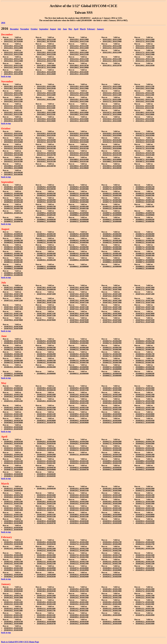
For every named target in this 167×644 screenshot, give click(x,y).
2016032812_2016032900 (112, 488)
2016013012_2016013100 (46, 589)
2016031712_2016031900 (145, 503)
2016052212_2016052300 (145, 394)
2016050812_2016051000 (112, 416)
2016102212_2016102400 (145, 142)
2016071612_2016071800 (13, 309)
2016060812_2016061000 (79, 369)
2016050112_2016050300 (13, 429)
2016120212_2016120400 (46, 74)
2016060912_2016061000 (46, 367)
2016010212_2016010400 (145, 624)
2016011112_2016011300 (13, 617)
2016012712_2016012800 (145, 589)
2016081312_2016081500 (112, 255)
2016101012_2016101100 (46, 159)
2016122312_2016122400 (112, 46)
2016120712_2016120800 (46, 65)
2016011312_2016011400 (112, 608)
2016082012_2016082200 (46, 249)
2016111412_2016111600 (46, 108)
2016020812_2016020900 (46, 568)
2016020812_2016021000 (46, 570)
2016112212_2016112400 (112, 95)
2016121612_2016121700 (13, 59)
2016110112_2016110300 (145, 121)
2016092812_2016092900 (79, 187)
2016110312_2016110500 (79, 121)
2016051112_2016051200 (13, 414)
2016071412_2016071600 (79, 309)
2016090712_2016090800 (112, 213)
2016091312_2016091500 (79, 208)
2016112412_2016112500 (46, 93)
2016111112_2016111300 (145, 108)
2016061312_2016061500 (79, 362)
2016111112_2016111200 (145, 106)
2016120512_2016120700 (112, 65)
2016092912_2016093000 (46, 187)
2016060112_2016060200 (145, 373)
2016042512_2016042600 (13, 448)
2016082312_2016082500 (112, 242)
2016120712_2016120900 (46, 67)
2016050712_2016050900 (145, 416)
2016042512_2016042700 (13, 450)
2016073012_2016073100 (46, 287)
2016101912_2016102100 (79, 148)
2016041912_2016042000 (46, 454)
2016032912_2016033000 (79, 488)
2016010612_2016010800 (13, 624)
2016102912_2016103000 (79, 133)
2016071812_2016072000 (112, 302)
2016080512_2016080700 (46, 268)
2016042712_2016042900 (112, 443)
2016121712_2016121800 (145, 52)
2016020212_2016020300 (79, 574)
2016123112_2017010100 (13, 39)
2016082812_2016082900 (112, 234)
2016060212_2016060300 (112, 373)
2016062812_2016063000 (79, 343)
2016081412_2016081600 (79, 255)
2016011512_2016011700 (46, 611)
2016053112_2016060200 (13, 390)
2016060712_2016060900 (112, 369)
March (83, 29)
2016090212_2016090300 (112, 219)
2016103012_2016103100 (46, 133)
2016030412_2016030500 (79, 521)
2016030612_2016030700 (13, 521)
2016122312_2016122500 (112, 48)
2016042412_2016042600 (46, 450)
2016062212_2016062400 (112, 349)
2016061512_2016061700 (13, 362)
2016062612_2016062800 (145, 343)
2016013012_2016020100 (46, 591)
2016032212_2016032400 (145, 497)
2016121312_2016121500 (112, 61)
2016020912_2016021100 (13, 570)
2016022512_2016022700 (145, 544)
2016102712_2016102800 (145, 133)
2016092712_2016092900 (112, 189)
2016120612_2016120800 (79, 67)
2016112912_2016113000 (46, 86)
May (70, 29)
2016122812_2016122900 (112, 39)
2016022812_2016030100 (46, 544)
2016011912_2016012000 (79, 602)
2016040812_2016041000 (145, 463)
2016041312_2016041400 (145, 454)
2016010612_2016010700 (13, 622)
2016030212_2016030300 (145, 521)
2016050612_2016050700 (13, 420)
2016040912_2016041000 (112, 461)
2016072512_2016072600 (46, 294)
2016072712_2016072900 (145, 289)
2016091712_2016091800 (112, 200)
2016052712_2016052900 (145, 390)
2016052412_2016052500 (79, 394)
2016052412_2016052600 (79, 396)
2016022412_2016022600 (13, 548)
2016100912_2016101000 (79, 159)
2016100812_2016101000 (112, 161)
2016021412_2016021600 (13, 563)
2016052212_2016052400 (145, 396)
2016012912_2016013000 (79, 589)
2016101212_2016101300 (145, 153)
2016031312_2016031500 (112, 510)
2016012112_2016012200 (13, 602)
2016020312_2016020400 (46, 574)
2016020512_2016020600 (145, 568)
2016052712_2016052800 (145, 388)
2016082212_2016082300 (145, 240)
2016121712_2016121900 (145, 54)
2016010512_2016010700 (46, 624)
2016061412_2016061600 (46, 362)
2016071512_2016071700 (46, 309)
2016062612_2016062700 (145, 341)
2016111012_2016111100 (13, 112)
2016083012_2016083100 (46, 234)
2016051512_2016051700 (46, 409)
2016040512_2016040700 (79, 469)
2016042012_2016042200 (13, 456)
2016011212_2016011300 (145, 608)
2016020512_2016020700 (145, 570)
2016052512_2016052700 (46, 396)
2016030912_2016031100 (79, 516)
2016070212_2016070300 (145, 320)
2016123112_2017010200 (13, 41)
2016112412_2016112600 (46, 95)
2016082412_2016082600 (79, 242)
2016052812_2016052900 (112, 388)
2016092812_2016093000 (79, 189)
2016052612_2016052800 (13, 396)
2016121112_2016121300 (13, 67)
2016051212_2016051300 (145, 407)
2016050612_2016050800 (13, 422)
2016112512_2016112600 (13, 93)
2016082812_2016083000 (112, 236)
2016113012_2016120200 (13, 88)
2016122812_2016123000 (112, 41)
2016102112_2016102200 (13, 146)
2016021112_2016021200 (112, 561)
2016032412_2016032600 (79, 497)
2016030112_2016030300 (13, 530)
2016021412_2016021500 (13, 561)
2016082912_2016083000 (79, 234)
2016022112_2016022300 (112, 550)
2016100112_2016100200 (13, 172)
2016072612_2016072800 (13, 296)
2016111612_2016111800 (145, 101)
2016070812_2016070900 (112, 313)
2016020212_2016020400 (79, 577)
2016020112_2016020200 (112, 574)
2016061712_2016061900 (112, 356)
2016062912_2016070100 (46, 343)
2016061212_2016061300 (112, 360)
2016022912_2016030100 (13, 542)
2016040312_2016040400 (145, 467)
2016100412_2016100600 (79, 168)
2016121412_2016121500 (79, 59)
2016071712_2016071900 (145, 302)
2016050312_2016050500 (112, 422)
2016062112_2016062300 (145, 349)
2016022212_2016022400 (79, 550)
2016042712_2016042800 (112, 441)
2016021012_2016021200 (145, 563)
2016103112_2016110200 (13, 135)
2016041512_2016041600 (79, 454)
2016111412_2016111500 (46, 106)
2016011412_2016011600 (79, 611)
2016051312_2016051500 (112, 409)
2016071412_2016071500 (79, 307)
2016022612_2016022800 (112, 544)
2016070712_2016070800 (145, 313)
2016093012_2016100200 (13, 189)
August (53, 29)
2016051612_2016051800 (13, 409)
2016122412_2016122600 (79, 48)
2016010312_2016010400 (112, 622)
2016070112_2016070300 (13, 328)
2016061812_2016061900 (79, 354)
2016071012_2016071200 (46, 315)
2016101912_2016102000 (79, 146)
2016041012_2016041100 (79, 461)
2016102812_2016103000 (112, 135)
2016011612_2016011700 (13, 608)
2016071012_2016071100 (46, 313)
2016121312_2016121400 (112, 59)
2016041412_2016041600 (112, 456)
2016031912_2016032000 (79, 501)
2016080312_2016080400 (112, 266)
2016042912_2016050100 (46, 443)
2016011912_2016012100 (79, 604)
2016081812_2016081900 (112, 247)
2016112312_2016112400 (79, 93)
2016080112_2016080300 (13, 275)
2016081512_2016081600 (46, 253)
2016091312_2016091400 (79, 206)
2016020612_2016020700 (112, 568)
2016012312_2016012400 (112, 595)
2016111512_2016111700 (13, 108)
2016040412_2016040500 (112, 467)
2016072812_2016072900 (112, 287)
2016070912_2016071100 (79, 315)
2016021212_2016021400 (79, 563)
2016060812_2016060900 (79, 367)
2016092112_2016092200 (145, 193)
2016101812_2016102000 (112, 148)
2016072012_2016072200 (46, 302)
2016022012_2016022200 (145, 548)
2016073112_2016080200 (13, 289)
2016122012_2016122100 (46, 52)
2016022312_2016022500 (46, 550)
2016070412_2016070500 (79, 320)
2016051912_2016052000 (79, 401)
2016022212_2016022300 (79, 548)
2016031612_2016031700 (13, 508)
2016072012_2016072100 (46, 300)
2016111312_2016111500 (79, 108)
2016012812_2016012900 (112, 589)
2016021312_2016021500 (46, 563)
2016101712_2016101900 (145, 148)
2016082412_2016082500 (79, 240)
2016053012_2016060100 (46, 390)
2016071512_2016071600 (46, 307)
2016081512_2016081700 (46, 255)
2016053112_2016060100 (13, 388)
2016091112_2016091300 (145, 206)
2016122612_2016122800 (13, 48)
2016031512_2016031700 (46, 510)
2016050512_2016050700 (46, 422)
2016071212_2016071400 (145, 309)
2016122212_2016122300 (145, 46)
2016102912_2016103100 (79, 135)
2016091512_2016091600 (13, 206)
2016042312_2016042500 (79, 450)
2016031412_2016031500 (79, 508)
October (34, 29)
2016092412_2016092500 (46, 193)
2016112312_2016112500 (79, 95)
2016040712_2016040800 (13, 467)
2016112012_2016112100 (13, 99)
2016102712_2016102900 (145, 135)
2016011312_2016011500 (112, 611)
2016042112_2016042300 (145, 450)
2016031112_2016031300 (13, 516)
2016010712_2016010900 (145, 615)
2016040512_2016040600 (79, 467)
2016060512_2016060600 (13, 373)
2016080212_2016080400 (145, 268)
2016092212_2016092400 (112, 195)
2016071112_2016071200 (13, 313)
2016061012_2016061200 (13, 367)
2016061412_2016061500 (46, 360)
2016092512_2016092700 (13, 195)
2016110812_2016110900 (79, 112)
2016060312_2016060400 (79, 373)
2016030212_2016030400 (145, 523)
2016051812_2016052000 (112, 403)
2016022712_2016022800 (79, 542)
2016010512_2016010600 (46, 622)
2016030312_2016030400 (112, 521)
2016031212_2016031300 (145, 508)
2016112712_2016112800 (112, 86)
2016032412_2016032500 (79, 495)
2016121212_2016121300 (145, 59)
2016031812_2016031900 (112, 501)
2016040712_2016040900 (13, 469)
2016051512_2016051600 (46, 407)
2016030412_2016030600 (79, 523)
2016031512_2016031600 (46, 508)
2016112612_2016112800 (145, 88)
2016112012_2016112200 (13, 101)
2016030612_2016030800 (13, 523)
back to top (6, 76)
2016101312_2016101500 (112, 155)
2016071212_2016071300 (145, 307)
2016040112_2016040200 (46, 474)
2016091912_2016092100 (46, 202)
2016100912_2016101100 (79, 161)
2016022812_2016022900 (46, 542)
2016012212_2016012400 (145, 597)
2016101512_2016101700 (46, 155)
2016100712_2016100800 (145, 159)
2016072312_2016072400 (112, 294)
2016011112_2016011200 (13, 615)
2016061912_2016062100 (46, 356)
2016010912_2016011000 (79, 615)
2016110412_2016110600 (46, 121)
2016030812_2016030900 (112, 514)
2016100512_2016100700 (46, 166)
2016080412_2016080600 (79, 266)
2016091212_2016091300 (112, 206)
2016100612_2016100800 (13, 168)
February (91, 29)
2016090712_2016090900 (112, 215)
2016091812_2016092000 (79, 202)
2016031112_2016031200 (13, 514)
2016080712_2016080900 (145, 262)
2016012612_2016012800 (13, 597)
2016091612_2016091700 (145, 200)
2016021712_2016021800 (79, 555)
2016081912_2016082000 (79, 247)
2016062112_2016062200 (145, 347)
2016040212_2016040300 (13, 474)
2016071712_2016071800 (145, 300)
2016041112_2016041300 (46, 463)
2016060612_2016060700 (145, 367)
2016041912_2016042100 (46, 456)
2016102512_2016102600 (46, 140)
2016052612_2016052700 (13, 394)
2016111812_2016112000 (79, 101)
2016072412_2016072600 (79, 296)
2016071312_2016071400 (112, 307)
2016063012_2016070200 (13, 343)
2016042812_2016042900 (79, 441)
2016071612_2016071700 (13, 307)
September (44, 29)
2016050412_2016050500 (79, 420)
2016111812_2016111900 (79, 99)
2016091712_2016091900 (112, 202)
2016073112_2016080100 (13, 287)
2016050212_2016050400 (145, 422)
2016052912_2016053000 (79, 388)
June (65, 29)
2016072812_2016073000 (112, 289)
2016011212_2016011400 (145, 611)
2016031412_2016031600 (79, 510)
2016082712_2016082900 (145, 236)
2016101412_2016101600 (79, 155)
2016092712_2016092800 (112, 187)
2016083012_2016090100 (46, 236)
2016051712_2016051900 (145, 403)
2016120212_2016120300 (46, 72)
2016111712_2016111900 (112, 101)
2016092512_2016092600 (13, 193)
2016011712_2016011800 (145, 602)
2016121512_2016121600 (46, 59)
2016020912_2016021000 (13, 568)
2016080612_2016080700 (13, 266)
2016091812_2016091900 (79, 200)
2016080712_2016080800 (145, 260)
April (76, 29)
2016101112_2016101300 (13, 161)
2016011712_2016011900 (145, 604)
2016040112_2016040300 (46, 476)
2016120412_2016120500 (145, 65)
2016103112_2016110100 (13, 133)
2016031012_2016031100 (46, 514)
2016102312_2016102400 (112, 140)
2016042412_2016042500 (46, 448)
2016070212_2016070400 (145, 322)
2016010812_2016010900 (112, 615)
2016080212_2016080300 (145, 266)
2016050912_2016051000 (79, 414)
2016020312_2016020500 (46, 577)
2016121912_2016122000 (79, 52)
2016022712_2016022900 (79, 544)
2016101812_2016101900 (112, 146)
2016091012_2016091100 (13, 213)
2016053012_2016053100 (46, 388)
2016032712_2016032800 (145, 488)
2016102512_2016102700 (46, 142)
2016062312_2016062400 (79, 347)
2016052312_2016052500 (112, 396)
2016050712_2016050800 (145, 414)
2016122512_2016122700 (46, 48)
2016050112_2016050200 (13, 427)
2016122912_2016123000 (79, 39)
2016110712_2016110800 (112, 112)
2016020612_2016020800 (112, 570)
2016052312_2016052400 (112, 394)
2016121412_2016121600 (79, 61)
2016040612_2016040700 (46, 467)
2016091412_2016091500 (46, 206)
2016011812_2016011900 (112, 602)
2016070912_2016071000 (79, 313)
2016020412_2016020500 (13, 574)
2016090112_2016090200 (145, 219)
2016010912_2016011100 (79, 617)
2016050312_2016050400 (112, 420)
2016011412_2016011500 (79, 608)
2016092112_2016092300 (145, 195)
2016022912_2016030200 (13, 544)
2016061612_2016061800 (145, 356)
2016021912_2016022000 (13, 555)
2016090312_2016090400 (79, 219)
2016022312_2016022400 (46, 548)
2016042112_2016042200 (145, 448)
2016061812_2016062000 (79, 356)
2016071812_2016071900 (112, 300)
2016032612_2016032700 (13, 495)
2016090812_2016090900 (79, 213)
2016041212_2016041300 (13, 461)
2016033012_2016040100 (46, 488)
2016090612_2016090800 (145, 215)
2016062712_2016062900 (112, 343)
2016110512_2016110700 (13, 121)
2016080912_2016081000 (79, 260)
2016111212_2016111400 (112, 108)
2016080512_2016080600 (46, 266)
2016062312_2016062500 (79, 349)
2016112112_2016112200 (145, 93)
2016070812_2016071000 (112, 315)
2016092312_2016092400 (79, 193)
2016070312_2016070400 (112, 320)
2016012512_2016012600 (46, 595)
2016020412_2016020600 (13, 577)
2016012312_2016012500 (112, 597)
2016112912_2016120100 (46, 88)
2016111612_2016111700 (145, 99)
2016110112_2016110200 (145, 119)
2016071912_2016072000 (79, 300)
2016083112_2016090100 (13, 234)
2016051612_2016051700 (13, 407)
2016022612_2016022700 (112, 542)
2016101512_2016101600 (46, 153)
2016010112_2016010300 (13, 630)
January (100, 29)
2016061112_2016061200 (145, 360)
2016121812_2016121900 (112, 52)
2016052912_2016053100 (79, 390)
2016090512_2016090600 (13, 219)
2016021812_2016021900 (46, 555)
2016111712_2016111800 (112, 99)
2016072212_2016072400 (145, 294)
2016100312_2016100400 (112, 166)
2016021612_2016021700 (112, 555)
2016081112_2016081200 (13, 260)
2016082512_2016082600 (46, 240)
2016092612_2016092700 (145, 187)
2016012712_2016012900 (145, 591)
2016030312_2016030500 (112, 523)
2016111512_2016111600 (13, 106)
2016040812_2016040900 (145, 461)
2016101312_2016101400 (112, 153)
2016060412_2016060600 (46, 373)
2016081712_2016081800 (145, 247)
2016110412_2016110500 (46, 119)
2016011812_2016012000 (112, 604)
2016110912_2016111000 (46, 112)
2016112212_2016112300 (112, 93)
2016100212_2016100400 (145, 168)
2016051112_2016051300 (13, 416)
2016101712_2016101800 (145, 146)
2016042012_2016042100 (13, 454)
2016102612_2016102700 (13, 140)
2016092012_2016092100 (13, 200)
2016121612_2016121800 (13, 61)
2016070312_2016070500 (112, 322)
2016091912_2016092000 (46, 200)
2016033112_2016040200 (13, 490)
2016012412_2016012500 (79, 595)
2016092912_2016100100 (46, 189)
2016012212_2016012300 (145, 595)
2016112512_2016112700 (13, 95)
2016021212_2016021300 (79, 561)
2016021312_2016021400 (46, 561)
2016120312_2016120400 (13, 72)
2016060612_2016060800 (145, 369)
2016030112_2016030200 (13, 527)
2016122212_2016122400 (145, 48)
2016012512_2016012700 (46, 597)
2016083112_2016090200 (13, 236)
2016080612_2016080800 (13, 268)
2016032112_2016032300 (13, 503)
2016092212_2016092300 (112, 193)
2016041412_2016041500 (112, 454)
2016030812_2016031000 (112, 516)
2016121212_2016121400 (145, 61)
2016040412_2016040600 (112, 469)
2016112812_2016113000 (79, 88)
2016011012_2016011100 (46, 615)
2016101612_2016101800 (13, 155)
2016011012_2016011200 (46, 617)
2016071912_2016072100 (79, 302)
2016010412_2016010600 (79, 624)
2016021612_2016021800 (112, 557)
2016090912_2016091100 (46, 215)
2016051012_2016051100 (46, 414)
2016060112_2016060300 (145, 375)
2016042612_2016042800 (145, 443)
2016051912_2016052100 (79, 403)
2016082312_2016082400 (112, 240)
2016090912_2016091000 (46, 213)
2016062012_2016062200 (13, 356)
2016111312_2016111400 (79, 106)
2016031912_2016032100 (79, 503)
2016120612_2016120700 (79, 65)
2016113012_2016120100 (13, 86)
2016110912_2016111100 (46, 114)
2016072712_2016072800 (145, 287)
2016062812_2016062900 (79, 341)
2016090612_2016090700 (145, 213)
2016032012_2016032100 (46, 501)
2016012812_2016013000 (112, 591)
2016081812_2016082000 (112, 249)
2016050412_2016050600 (79, 422)
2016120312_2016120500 (13, 74)
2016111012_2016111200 (13, 114)
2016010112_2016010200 (13, 628)
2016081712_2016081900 (145, 249)
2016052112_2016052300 (13, 401)
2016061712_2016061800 (112, 354)
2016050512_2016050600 (46, 420)
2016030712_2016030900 (145, 516)
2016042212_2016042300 (112, 448)
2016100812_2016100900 (112, 159)
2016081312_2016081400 (112, 253)
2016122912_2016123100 (79, 41)
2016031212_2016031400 (145, 510)
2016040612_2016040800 (46, 469)
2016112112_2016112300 (145, 95)
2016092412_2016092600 (46, 195)
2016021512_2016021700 (145, 557)
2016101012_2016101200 (46, 161)
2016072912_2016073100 (79, 289)
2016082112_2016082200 (13, 247)
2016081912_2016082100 (79, 249)
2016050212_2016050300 (145, 420)
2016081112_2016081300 (13, 262)
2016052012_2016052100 (46, 401)
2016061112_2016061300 (145, 362)
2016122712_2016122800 (145, 39)
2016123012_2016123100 (46, 39)
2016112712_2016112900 (112, 88)
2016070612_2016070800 (13, 320)
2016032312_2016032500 (112, 497)
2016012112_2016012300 (13, 604)
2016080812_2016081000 (112, 262)
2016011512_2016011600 (46, 608)
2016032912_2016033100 (79, 490)
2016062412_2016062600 (46, 349)
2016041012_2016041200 (79, 463)
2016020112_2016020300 (112, 577)
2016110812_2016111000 (79, 114)
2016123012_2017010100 (46, 41)
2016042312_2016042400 (79, 448)
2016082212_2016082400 (145, 242)
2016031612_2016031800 (13, 510)
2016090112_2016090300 (145, 221)
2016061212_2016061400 (112, 362)
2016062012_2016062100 (13, 354)
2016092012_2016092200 (13, 202)
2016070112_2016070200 (13, 326)
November (25, 29)
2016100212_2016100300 (145, 166)
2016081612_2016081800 (13, 255)
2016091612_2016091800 (145, 202)
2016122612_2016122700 (13, 46)
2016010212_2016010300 (145, 622)
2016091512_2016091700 (13, 208)
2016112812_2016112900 (79, 86)
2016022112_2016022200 (112, 548)
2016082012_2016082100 (46, 247)
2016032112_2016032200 (13, 501)
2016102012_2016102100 (46, 146)
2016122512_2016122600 (46, 46)
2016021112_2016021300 (112, 563)
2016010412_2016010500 (79, 622)
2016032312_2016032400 (112, 495)
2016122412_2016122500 (79, 46)
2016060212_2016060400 (112, 375)
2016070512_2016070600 (46, 320)
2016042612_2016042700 (145, 441)
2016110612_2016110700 (145, 112)
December (14, 29)
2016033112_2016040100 (13, 488)
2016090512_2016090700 (13, 221)
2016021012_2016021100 (145, 561)
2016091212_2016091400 (112, 208)
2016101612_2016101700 (13, 153)
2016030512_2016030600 (46, 521)
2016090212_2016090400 (112, 221)
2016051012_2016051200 (46, 416)
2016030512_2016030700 (46, 523)
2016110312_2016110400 (79, 119)
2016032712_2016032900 (145, 490)
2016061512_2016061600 (13, 360)
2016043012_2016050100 (13, 441)
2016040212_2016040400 (13, 476)
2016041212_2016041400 (13, 463)
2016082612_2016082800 (13, 242)
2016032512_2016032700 (46, 497)
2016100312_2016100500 (112, 168)
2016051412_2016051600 (79, 409)
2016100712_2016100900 (145, 161)
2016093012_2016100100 (13, 187)
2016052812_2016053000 (112, 390)
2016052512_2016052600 (46, 394)
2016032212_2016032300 (145, 495)
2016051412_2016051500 (79, 407)
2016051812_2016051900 (112, 401)
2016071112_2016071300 (13, 315)
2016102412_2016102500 (79, 140)
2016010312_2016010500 (112, 624)
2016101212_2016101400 (145, 155)
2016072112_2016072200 (13, 300)
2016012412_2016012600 (79, 597)
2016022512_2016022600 (145, 542)
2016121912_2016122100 (79, 54)
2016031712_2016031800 (145, 501)
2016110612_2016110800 (145, 114)
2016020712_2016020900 (79, 570)
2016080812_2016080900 (112, 260)
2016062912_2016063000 (46, 341)
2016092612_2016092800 (145, 189)
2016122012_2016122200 (46, 54)
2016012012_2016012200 (46, 604)
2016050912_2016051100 (79, 416)
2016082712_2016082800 (145, 234)
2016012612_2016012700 (13, 595)
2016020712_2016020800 (79, 568)
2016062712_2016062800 (112, 341)
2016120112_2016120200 (79, 72)
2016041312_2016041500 (145, 456)
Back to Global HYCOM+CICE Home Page (20, 642)
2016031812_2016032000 (112, 503)
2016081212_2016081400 (145, 255)
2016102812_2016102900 (112, 133)
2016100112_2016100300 (13, 174)
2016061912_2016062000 (46, 354)
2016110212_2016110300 (112, 119)
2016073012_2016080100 (46, 289)
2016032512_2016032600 (46, 495)
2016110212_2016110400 (112, 121)
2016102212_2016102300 (145, 140)
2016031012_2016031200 (46, 516)
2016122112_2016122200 (13, 52)
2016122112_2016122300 (13, 54)
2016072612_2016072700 (13, 294)
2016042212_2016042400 (112, 450)
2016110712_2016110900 (112, 114)
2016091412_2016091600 (46, 208)
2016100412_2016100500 (79, 166)
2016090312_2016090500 (79, 221)
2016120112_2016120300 (79, 74)
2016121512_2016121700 (46, 61)
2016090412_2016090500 (46, 219)
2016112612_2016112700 (145, 86)
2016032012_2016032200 (46, 503)
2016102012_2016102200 (46, 148)
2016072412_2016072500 (79, 294)
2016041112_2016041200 (46, 461)
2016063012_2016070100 (13, 341)
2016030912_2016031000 (79, 514)
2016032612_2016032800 (13, 497)
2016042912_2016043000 (46, 441)
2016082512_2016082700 (46, 242)
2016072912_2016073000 (79, 287)
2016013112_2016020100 (13, 589)
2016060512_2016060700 (13, 375)
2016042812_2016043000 (79, 443)
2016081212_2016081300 (145, 253)
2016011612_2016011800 (13, 611)
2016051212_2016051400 (145, 409)
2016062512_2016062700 (13, 349)
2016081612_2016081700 (13, 253)
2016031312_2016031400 (112, 508)
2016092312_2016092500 (79, 195)
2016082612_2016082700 (13, 240)
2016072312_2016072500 (112, 296)
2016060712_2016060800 (112, 367)
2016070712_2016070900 (145, 315)
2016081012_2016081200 (46, 260)
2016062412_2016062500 (46, 347)
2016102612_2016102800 (13, 142)
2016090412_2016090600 (46, 221)
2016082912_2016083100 (79, 236)
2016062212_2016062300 (112, 347)
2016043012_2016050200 (13, 443)
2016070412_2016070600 (79, 322)
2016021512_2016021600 (145, 555)
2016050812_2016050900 (112, 414)
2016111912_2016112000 (46, 99)
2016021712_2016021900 (79, 557)
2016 (3, 23)
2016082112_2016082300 (13, 249)
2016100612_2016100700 (13, 166)
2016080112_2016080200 (13, 273)
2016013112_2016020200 (13, 591)
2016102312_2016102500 (112, 142)
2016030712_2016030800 (145, 514)
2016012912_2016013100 (79, 591)
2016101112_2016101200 (13, 159)
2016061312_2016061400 (79, 360)
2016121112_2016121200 (13, 65)
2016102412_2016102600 (79, 142)
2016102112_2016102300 (13, 148)
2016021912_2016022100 (13, 557)
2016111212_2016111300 (112, 106)
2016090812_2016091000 (79, 215)
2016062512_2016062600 (13, 347)
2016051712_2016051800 (145, 401)
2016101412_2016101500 (79, 153)
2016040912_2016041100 (112, 463)
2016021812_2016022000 (46, 557)
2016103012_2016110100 (46, 135)
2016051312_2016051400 (112, 407)
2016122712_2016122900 (145, 41)
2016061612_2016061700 (145, 354)
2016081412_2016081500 (79, 253)
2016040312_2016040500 (145, 469)
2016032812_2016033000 (112, 490)
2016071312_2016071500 (112, 309)
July (59, 29)
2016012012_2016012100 (46, 602)
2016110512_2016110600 (13, 119)
